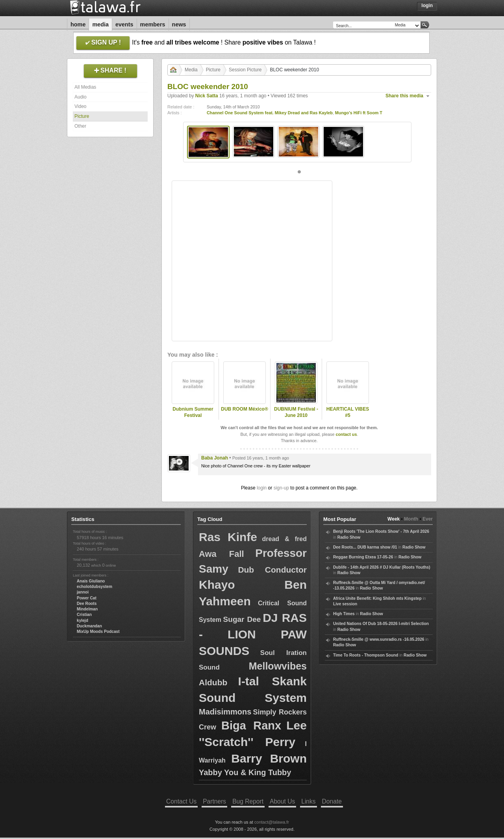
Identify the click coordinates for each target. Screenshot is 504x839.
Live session (345, 604)
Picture (82, 116)
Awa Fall (221, 554)
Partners (214, 801)
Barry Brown (269, 758)
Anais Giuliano (91, 581)
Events (124, 24)
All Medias (85, 87)
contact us (346, 434)
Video (80, 106)
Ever (428, 519)
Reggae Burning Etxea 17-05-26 (363, 557)
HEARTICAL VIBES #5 (348, 412)
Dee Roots (87, 604)
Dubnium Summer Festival (193, 412)
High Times (344, 614)
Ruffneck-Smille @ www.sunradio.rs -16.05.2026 (379, 639)
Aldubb (213, 682)
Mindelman (87, 609)
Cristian (84, 615)
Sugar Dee (242, 619)
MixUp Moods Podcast (98, 632)
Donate (332, 801)
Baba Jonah (215, 458)
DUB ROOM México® (245, 409)
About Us (282, 801)
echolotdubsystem (94, 587)
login (262, 488)
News (179, 24)
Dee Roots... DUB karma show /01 (365, 547)
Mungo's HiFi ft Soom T (359, 113)
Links (308, 801)
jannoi (83, 592)
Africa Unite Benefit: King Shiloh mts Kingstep (377, 598)
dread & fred (284, 539)
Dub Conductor (272, 570)
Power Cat (87, 598)
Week (394, 519)
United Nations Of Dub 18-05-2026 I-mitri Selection (381, 624)
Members (153, 24)
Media (100, 24)
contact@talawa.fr (272, 822)
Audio (81, 97)
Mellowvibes (278, 666)
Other (80, 126)
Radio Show (349, 537)
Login (427, 6)
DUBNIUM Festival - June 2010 (296, 412)
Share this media (404, 96)
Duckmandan (89, 626)
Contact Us (181, 801)
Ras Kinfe (228, 537)
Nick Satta (207, 96)
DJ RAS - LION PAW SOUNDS (253, 634)
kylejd (82, 620)
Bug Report (248, 801)
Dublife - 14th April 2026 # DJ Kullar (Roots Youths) (382, 567)
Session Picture (245, 70)
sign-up (281, 488)
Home (78, 24)
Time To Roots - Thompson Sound (366, 655)
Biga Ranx (251, 726)
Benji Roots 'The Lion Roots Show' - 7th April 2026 (381, 531)
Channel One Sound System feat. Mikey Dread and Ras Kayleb (270, 113)
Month (411, 519)
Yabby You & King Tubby (245, 772)
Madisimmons (225, 712)
